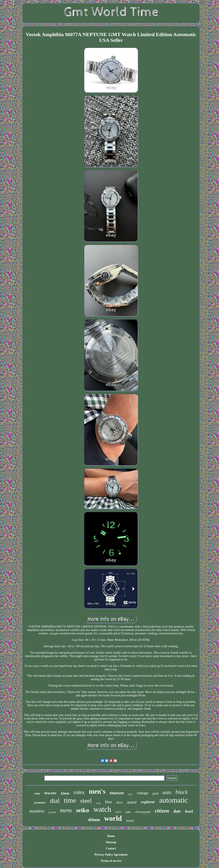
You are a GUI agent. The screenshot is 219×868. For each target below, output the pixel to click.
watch (102, 809)
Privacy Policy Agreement (111, 855)
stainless (37, 811)
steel (86, 801)
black (182, 792)
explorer (148, 802)
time (70, 800)
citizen (162, 811)
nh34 (118, 812)
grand (52, 812)
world (113, 818)
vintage (143, 793)
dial (55, 801)
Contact (111, 848)
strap (98, 803)
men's (97, 791)
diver (120, 802)
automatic (174, 800)
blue (109, 802)
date (177, 811)
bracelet (50, 793)
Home (111, 836)
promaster (40, 802)
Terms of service (111, 861)
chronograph (143, 812)
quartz (132, 802)
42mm (65, 793)
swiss (128, 812)
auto (167, 792)
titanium (117, 793)
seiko (83, 810)
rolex (79, 792)
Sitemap (111, 842)
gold (155, 793)
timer (130, 794)
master (130, 821)
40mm (94, 820)
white (37, 794)
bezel (189, 811)
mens (66, 810)
